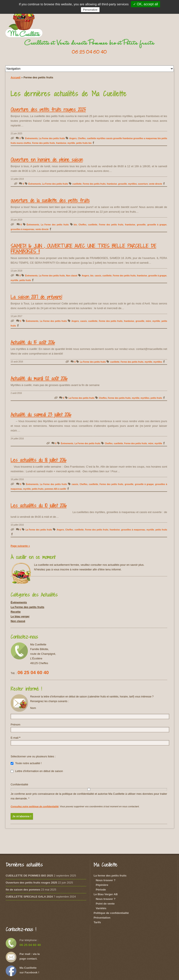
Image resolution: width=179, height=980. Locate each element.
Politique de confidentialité (111, 913)
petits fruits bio (84, 143)
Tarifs (97, 922)
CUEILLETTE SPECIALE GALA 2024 (29, 897)
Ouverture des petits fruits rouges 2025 (48, 109)
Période (101, 890)
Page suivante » (20, 546)
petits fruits (25, 280)
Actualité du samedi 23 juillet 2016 (41, 414)
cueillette (77, 184)
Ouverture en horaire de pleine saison (47, 160)
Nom (33, 708)
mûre (148, 321)
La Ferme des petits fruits (52, 138)
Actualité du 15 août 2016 (33, 342)
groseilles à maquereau (22, 229)
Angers (73, 138)
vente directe (156, 184)
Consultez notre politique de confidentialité (35, 806)
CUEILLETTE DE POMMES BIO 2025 (29, 876)
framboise (61, 143)
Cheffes (82, 138)
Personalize (90, 10)
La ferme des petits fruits (110, 876)
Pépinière (102, 885)
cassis (98, 276)
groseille (123, 184)
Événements (31, 138)
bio (75, 225)
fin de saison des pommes (23, 890)
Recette (16, 612)
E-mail (16, 738)
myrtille (71, 143)
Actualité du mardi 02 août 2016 (39, 378)
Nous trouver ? (105, 880)
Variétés (101, 908)
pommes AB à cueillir (55, 489)
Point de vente (105, 904)
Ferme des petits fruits (43, 143)
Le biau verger (20, 616)
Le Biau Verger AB (106, 894)
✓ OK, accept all (146, 4)
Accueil (16, 77)
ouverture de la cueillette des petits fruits (50, 200)
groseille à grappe (157, 225)
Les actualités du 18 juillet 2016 (38, 460)
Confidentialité (19, 784)
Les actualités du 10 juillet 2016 (39, 505)
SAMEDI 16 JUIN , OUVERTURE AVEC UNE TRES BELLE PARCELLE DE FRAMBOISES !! (83, 249)
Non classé (72, 276)
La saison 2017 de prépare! (36, 297)
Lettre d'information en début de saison (37, 771)
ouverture (143, 184)
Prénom (16, 725)
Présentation (102, 918)
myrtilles (132, 184)
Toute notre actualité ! (26, 763)
